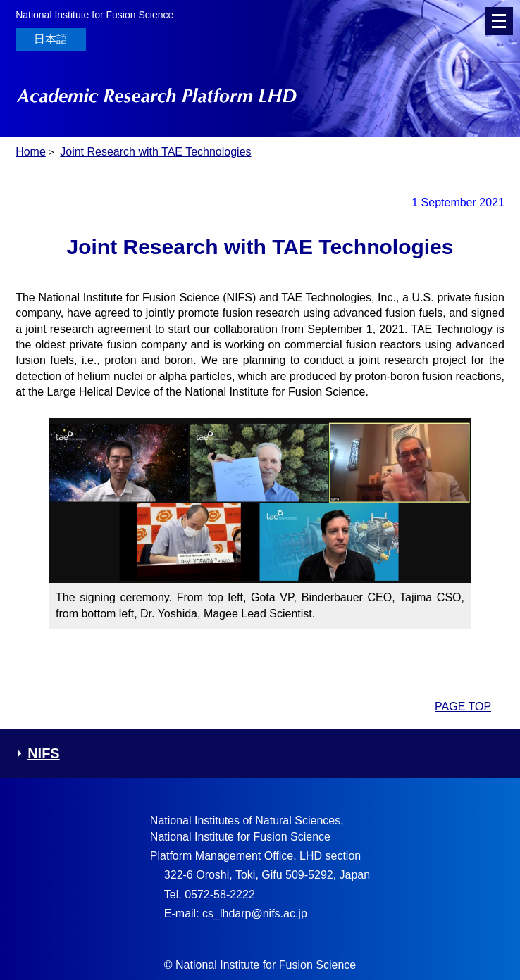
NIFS (38, 753)
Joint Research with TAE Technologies (155, 152)
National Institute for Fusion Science (94, 15)
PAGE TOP (463, 706)
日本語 (51, 39)
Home (31, 152)
